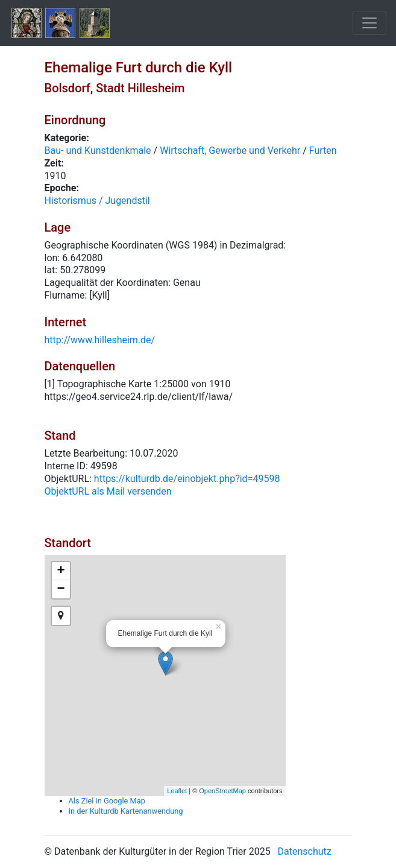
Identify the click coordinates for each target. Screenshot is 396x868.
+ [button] (61, 571)
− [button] (61, 589)
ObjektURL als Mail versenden (108, 491)
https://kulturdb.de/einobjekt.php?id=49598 (187, 479)
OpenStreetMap (222, 791)
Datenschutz (305, 851)
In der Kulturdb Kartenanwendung (126, 811)
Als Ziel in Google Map (107, 801)
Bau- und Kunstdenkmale (98, 150)
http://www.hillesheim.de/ (100, 340)
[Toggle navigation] (369, 23)
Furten (323, 150)
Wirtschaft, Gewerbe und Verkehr (230, 150)
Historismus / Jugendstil (97, 201)
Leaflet (177, 791)
